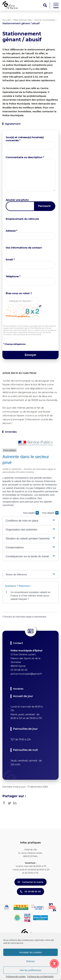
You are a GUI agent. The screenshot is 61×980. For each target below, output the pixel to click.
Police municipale (44, 20)
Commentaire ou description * (25, 157)
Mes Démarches (23, 20)
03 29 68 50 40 (19, 670)
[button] (30, 521)
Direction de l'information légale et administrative (25, 617)
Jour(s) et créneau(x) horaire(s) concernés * (25, 139)
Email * (10, 259)
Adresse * (12, 231)
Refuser (30, 961)
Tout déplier (50, 513)
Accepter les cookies (31, 952)
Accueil (7, 20)
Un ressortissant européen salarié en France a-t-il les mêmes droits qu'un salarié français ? (30, 596)
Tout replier (31, 513)
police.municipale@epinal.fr (26, 674)
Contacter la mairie (30, 882)
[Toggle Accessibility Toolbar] (54, 964)
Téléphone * (13, 276)
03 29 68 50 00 (30, 891)
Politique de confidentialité (40, 977)
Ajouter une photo (17, 200)
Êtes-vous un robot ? (19, 293)
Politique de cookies (16, 977)
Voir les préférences (30, 970)
